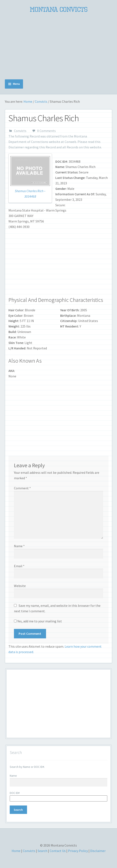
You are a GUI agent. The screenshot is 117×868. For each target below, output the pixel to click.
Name (19, 546)
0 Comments (46, 131)
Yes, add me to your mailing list (38, 621)
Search (42, 851)
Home (28, 101)
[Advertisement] (59, 47)
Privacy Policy (78, 851)
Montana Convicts (59, 9)
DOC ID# (15, 793)
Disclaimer (16, 147)
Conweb (70, 142)
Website (20, 586)
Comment (22, 488)
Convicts (41, 101)
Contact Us (58, 851)
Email (19, 566)
